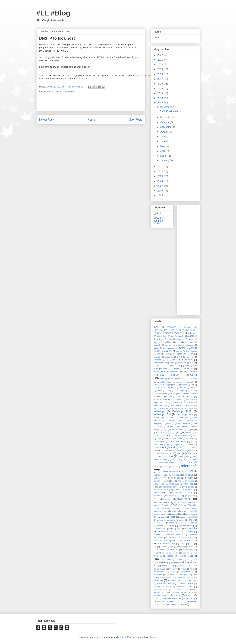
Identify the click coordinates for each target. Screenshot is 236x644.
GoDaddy (189, 426)
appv (191, 339)
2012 (160, 103)
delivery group (181, 391)
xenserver (192, 601)
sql (175, 541)
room (175, 514)
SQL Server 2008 (166, 544)
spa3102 (158, 541)
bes (192, 354)
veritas (183, 569)
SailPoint (193, 517)
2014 (160, 93)
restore (174, 511)
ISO (181, 447)
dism (181, 394)
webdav (169, 577)
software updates (174, 535)
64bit (159, 333)
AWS (192, 348)
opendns (175, 490)
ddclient (184, 388)
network (189, 478)
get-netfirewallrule (183, 423)
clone (162, 379)
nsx (180, 481)
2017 (160, 79)
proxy (171, 502)
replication (189, 508)
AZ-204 (157, 351)
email (175, 403)
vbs (172, 563)
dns (49, 91)
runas (172, 517)
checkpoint (175, 372)
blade (172, 363)
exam (181, 409)
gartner (168, 423)
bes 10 (157, 357)
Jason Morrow (128, 637)
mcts (175, 467)
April (163, 151)
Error (173, 406)
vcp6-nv (173, 569)
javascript (192, 450)
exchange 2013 (185, 414)
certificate (188, 369)
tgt (167, 553)
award (182, 348)
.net (156, 327)
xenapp (189, 598)
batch (184, 354)
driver (179, 400)
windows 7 (178, 590)
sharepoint (191, 529)
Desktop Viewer (161, 394)
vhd (192, 569)
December (166, 107)
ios (192, 442)
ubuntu (192, 556)
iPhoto (156, 445)
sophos (172, 538)
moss (175, 471)
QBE (175, 505)
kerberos (161, 453)
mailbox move (191, 460)
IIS (167, 439)
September (167, 127)
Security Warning (186, 526)
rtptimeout (161, 517)
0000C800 (171, 327)
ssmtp (163, 547)
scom (172, 523)
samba (160, 520)
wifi (192, 577)
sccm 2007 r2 (160, 523)
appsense (181, 339)
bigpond (169, 357)
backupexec (192, 351)
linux (170, 456)
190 (173, 330)
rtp (182, 514)
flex (181, 420)
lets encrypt (191, 453)
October (165, 122)
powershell (68, 91)
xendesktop (159, 601)
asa (178, 342)
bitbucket (158, 360)
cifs (185, 372)
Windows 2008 (185, 583)
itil (193, 447)
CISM (162, 375)
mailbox (177, 460)
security (170, 526)
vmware (186, 571)
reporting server (161, 511)
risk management (161, 514)
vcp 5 (181, 566)
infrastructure (159, 442)
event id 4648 (167, 409)
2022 (160, 55)
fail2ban (170, 417)
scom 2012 (182, 523)
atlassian (189, 345)
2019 (160, 69)
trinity (160, 556)
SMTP (157, 535)
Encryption (188, 403)
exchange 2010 (162, 414)
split (168, 541)
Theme (175, 553)
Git (195, 423)
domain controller (162, 400)
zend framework (171, 604)
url (188, 560)
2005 (160, 195)
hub (158, 435)
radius (194, 505)
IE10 (195, 435)
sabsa (182, 517)
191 (179, 330)
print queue (159, 502)
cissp (183, 375)
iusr (155, 450)
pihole (191, 496)
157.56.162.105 (161, 330)
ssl (155, 547)
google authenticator (174, 429)
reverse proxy (188, 511)
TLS (195, 553)
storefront (192, 547)
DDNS (194, 388)
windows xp (175, 595)
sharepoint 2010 (167, 532)
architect (168, 342)
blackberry (187, 360)
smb (191, 532)
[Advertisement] (91, 103)
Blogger (152, 637)
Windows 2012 (184, 587)
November (166, 117)
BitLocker (172, 360)
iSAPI (156, 447)
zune (183, 604)
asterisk (157, 345)
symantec (173, 550)
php (183, 496)
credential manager (162, 385)
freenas (190, 420)
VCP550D (161, 569)
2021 (160, 60)
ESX (182, 406)
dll (162, 397)
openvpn (157, 493)
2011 (160, 167)
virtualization (159, 572)
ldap (179, 453)
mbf (182, 462)
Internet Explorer (178, 442)
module (165, 471)
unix (169, 560)
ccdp (187, 366)
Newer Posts (47, 120)
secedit (160, 526)
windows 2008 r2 (162, 587)
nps (173, 481)
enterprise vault (161, 406)
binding (190, 357)
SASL (191, 520)
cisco (194, 372)
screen (194, 523)
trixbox (170, 556)
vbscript (181, 563)
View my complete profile (159, 221)
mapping (172, 462)
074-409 (188, 327)
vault (159, 563)
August (164, 132)
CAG (164, 366)
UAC (181, 556)
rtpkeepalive (191, 514)
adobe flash (162, 336)
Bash (175, 354)
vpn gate (184, 575)
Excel (191, 409)
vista (173, 572)
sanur (182, 520)
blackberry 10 (160, 363)
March (164, 156)
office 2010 (174, 484)
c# (192, 363)
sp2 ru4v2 (188, 538)
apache (181, 336)
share (179, 529)
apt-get (157, 342)
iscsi (173, 447)
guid (178, 432)
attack (156, 348)
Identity (185, 435)
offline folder (160, 490)
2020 (160, 64)
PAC (191, 493)
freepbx (157, 423)
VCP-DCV (192, 566)
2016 (160, 84)
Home (91, 120)
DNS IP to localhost (57, 38)
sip (182, 532)
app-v (160, 339)
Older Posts (135, 120)
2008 (160, 181)
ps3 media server (186, 502)
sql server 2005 (188, 541)
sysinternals (188, 550)
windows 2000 (190, 580)
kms (171, 453)
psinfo (166, 505)
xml (158, 604)
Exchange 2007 (182, 411)
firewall (172, 420)
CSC (177, 385)
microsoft (57, 91)
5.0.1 (195, 330)
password (158, 496)
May (163, 146)
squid (182, 544)
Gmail (170, 426)
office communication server (166, 487)
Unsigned (179, 560)
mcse (166, 467)
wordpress (167, 598)
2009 (160, 176)
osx (167, 493)
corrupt (190, 382)
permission (172, 496)
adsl (173, 336)
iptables (190, 445)
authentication (169, 348)
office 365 (188, 484)
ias (177, 435)
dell (192, 391)
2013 (160, 98)
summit (161, 550)
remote (160, 508)
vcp (173, 566)
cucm (156, 388)
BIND (180, 357)
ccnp (165, 369)
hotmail (188, 432)
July (163, 137)
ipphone (178, 445)
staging (180, 547)
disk (173, 394)
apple (170, 339)
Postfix (157, 499)
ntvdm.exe (189, 481)
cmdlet (191, 379)
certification (159, 372)
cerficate (175, 369)
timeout (186, 553)
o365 (156, 484)
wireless (189, 595)
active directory (173, 333)
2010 (160, 171)
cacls (156, 366)
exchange (159, 411)
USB (195, 560)
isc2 (164, 447)
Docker (189, 397)
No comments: (76, 87)
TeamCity (158, 553)
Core (179, 382)
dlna (170, 397)
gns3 (179, 426)
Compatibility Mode (163, 382)
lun (180, 457)
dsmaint (190, 400)
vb (165, 563)
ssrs (172, 547)
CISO (172, 375)
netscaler (176, 478)
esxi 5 (191, 406)
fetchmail (184, 417)
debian (159, 391)
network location (161, 481)
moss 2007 (188, 471)
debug (169, 391)
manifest (161, 462)
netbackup (188, 475)
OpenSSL (188, 490)
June (163, 141)
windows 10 (174, 580)
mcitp (190, 462)
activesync (192, 333)
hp (196, 432)
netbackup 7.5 (160, 478)
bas (158, 354)
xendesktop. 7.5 (176, 601)
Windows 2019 (161, 590)
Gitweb (160, 426)
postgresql (168, 499)
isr (187, 447)
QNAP (184, 505)
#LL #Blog (53, 13)
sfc (171, 529)
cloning (171, 379)
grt (171, 432)
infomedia (178, 439)
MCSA (156, 467)
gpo (191, 429)
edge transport (161, 403)
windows (158, 580)
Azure (167, 351)
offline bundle (188, 487)
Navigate (176, 475)
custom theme (170, 388)
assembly (189, 342)
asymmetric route (173, 345)
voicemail (158, 575)
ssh (191, 544)
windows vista (160, 595)
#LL (159, 213)
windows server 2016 (182, 592)
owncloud (179, 493)
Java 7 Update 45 (176, 450)
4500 (187, 330)
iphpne (167, 445)
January (165, 161)
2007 (160, 186)
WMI (156, 598)
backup (179, 351)
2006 (160, 191)
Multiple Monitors (161, 475)
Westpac (181, 577)
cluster (181, 379)
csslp (185, 385)
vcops (164, 566)
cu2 (192, 385)
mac (188, 457)
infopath (190, 439)
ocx (164, 484)
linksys (160, 457)
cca (179, 366)
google (157, 429)
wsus (178, 598)
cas (172, 366)
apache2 (193, 336)
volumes (171, 575)
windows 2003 (165, 583)
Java (162, 450)
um (161, 560)
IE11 (159, 439)
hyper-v (167, 435)
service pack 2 (160, 529)
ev (155, 409)
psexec (157, 505)
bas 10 (166, 354)
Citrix (193, 375)
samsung (171, 520)
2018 (160, 74)
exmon (157, 417)
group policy (160, 432)
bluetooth (182, 363)
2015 (160, 89)
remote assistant (174, 508)
